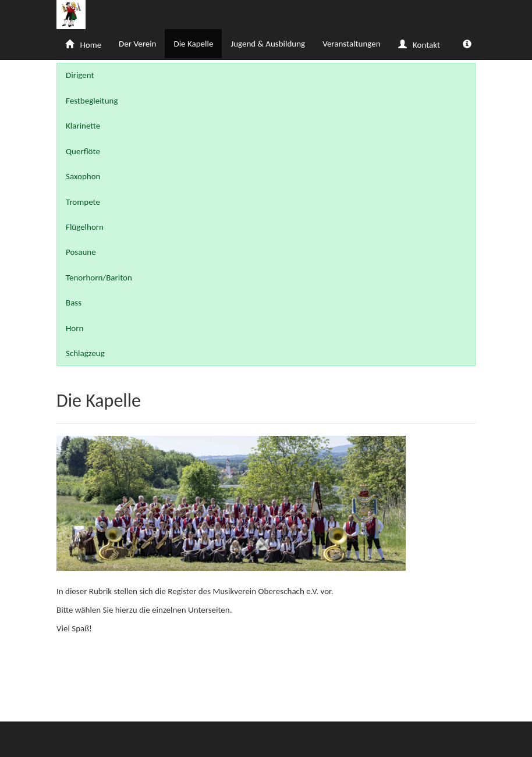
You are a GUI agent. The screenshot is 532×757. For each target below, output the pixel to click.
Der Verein (137, 44)
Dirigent (80, 75)
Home (83, 45)
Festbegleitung (92, 101)
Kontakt (419, 45)
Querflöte (83, 151)
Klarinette (83, 126)
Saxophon (83, 176)
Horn (75, 328)
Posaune (81, 252)
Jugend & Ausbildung (268, 44)
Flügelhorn (85, 227)
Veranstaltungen (351, 44)
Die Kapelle (193, 44)
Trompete (83, 202)
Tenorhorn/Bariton (99, 278)
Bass (74, 303)
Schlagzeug (85, 353)
